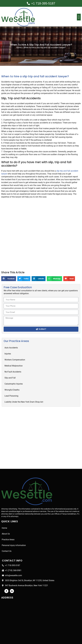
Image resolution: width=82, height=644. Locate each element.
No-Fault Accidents (13, 366)
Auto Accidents (11, 342)
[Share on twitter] (24, 273)
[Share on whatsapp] (56, 273)
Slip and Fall (10, 372)
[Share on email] (71, 273)
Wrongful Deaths (12, 384)
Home (19, 47)
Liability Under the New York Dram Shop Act (24, 396)
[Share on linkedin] (39, 273)
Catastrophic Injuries (14, 378)
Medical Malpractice (13, 360)
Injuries (8, 348)
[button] (79, 17)
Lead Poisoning (11, 390)
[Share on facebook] (9, 273)
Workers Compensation (15, 354)
